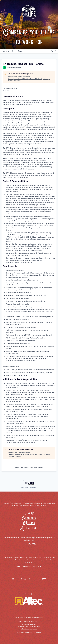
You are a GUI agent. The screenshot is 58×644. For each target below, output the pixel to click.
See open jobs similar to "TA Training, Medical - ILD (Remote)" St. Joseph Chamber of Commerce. (29, 80)
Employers (29, 518)
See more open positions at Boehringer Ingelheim (29, 467)
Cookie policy (32, 488)
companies (5, 51)
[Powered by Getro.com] (29, 483)
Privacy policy (24, 488)
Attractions (29, 528)
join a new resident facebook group (29, 579)
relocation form (29, 544)
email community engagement (29, 567)
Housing (29, 523)
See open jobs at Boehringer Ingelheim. (19, 76)
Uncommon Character (43, 503)
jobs (14, 51)
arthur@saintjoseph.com (29, 629)
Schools (29, 514)
